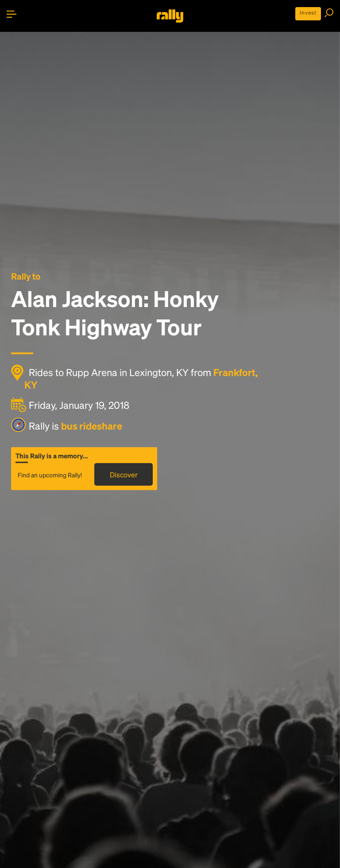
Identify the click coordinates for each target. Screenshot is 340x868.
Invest (308, 13)
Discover (124, 474)
